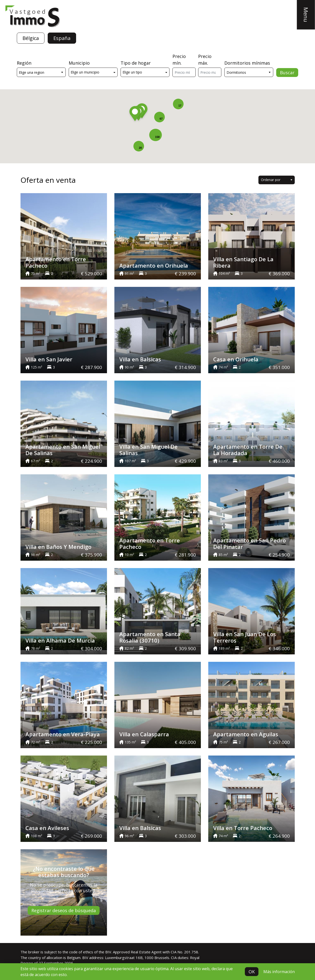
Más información (279, 972)
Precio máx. (205, 60)
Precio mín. (179, 60)
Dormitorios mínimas (247, 63)
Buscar (287, 73)
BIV (108, 952)
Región (24, 63)
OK (252, 972)
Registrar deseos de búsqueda (64, 910)
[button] (135, 114)
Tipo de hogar (136, 63)
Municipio (79, 63)
